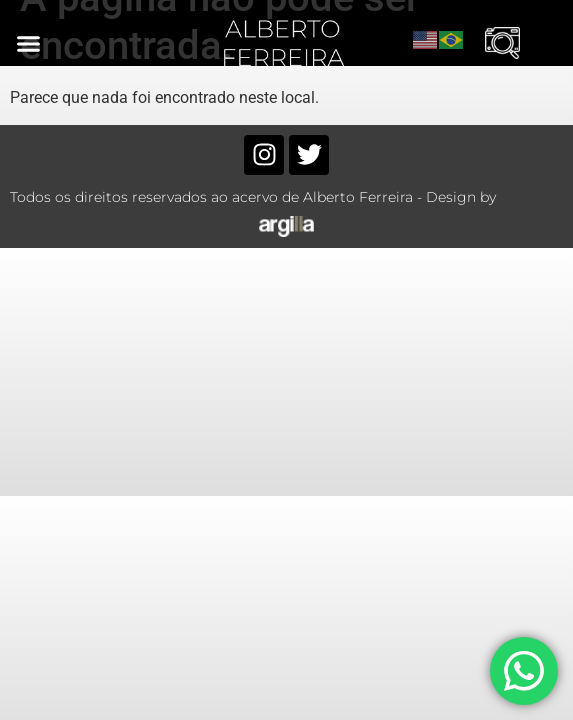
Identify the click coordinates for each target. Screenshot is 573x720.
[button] (29, 43)
